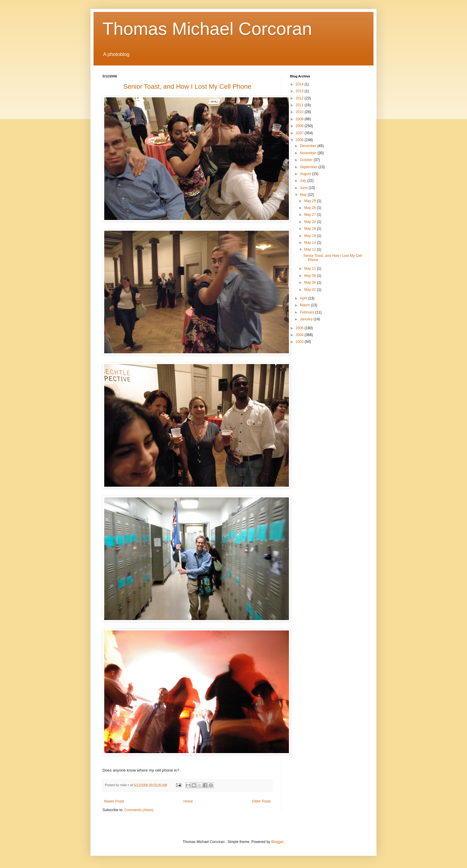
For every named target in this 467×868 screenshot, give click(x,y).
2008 (300, 126)
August (306, 174)
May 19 (310, 229)
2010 (300, 112)
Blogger (277, 842)
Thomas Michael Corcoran (207, 29)
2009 (300, 119)
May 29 (310, 201)
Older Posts (261, 801)
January (307, 319)
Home (188, 801)
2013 (300, 91)
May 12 (310, 249)
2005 (300, 328)
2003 (300, 342)
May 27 (310, 215)
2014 (300, 84)
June (304, 188)
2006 (300, 140)
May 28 (310, 208)
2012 (300, 98)
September (309, 167)
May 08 (310, 276)
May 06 (310, 282)
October (307, 160)
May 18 (310, 236)
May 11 (310, 268)
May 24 (310, 222)
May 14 (310, 243)
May (304, 195)
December (309, 146)
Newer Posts (114, 801)
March (305, 305)
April (304, 298)
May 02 (310, 290)
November (309, 153)
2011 (300, 105)
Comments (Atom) (139, 810)
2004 (300, 335)
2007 (300, 133)
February (308, 312)
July (304, 181)
